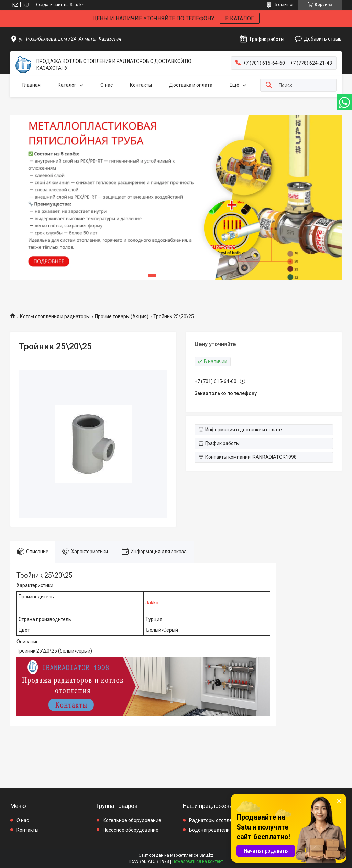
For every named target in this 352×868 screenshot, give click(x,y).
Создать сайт (49, 5)
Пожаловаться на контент (198, 861)
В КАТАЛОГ (240, 18)
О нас (107, 85)
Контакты (141, 85)
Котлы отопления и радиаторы (55, 316)
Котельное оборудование (132, 820)
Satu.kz (206, 855)
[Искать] (269, 85)
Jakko (152, 603)
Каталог (67, 85)
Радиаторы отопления (215, 820)
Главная (31, 85)
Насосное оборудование (131, 830)
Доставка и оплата (191, 85)
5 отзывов (285, 5)
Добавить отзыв (323, 39)
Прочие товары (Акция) (122, 316)
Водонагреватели (209, 830)
